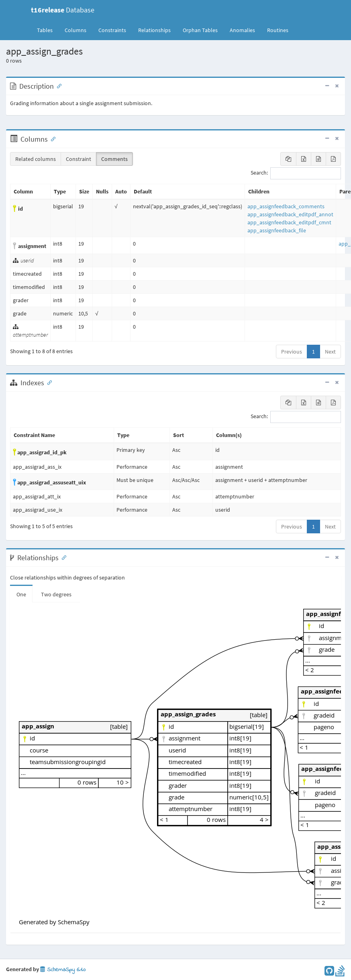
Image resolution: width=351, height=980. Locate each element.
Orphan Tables (200, 30)
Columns (76, 30)
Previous (292, 352)
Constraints (112, 30)
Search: (296, 173)
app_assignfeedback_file (277, 230)
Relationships (154, 30)
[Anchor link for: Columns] (51, 138)
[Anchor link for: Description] (57, 85)
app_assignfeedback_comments (286, 206)
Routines (278, 30)
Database (63, 10)
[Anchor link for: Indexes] (48, 382)
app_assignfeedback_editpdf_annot (290, 214)
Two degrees (56, 594)
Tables (48, 30)
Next (330, 352)
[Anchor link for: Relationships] (62, 557)
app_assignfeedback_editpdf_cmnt (289, 222)
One (21, 594)
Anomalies (242, 30)
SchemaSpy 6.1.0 (63, 970)
